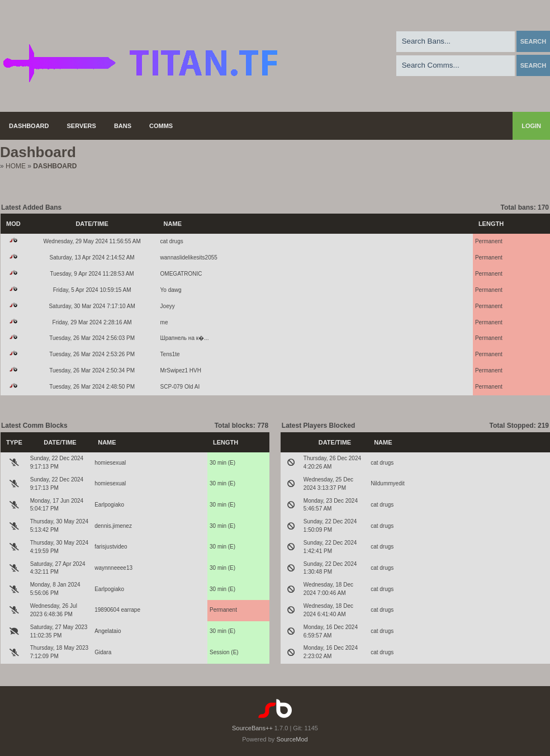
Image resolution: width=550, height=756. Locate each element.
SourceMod (292, 739)
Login (531, 126)
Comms (161, 126)
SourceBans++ (252, 728)
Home (16, 166)
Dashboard (29, 126)
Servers (82, 126)
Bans (123, 126)
